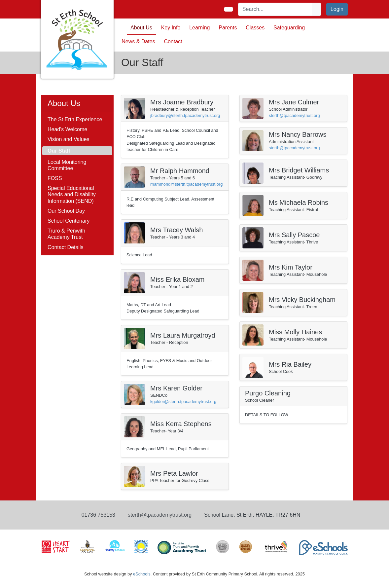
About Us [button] (141, 28)
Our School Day (66, 211)
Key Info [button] (171, 28)
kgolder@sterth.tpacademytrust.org (183, 402)
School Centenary (69, 221)
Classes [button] (255, 28)
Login (337, 9)
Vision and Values (69, 139)
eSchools (142, 574)
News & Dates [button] (138, 41)
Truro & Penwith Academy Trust (66, 234)
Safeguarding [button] (289, 28)
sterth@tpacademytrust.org (294, 115)
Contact (173, 41)
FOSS (55, 178)
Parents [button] (228, 28)
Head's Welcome (67, 129)
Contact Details (66, 247)
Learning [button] (199, 28)
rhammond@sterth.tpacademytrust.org (186, 184)
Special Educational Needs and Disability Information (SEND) (72, 194)
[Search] (275, 9)
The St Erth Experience (75, 119)
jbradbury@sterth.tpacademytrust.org (185, 115)
